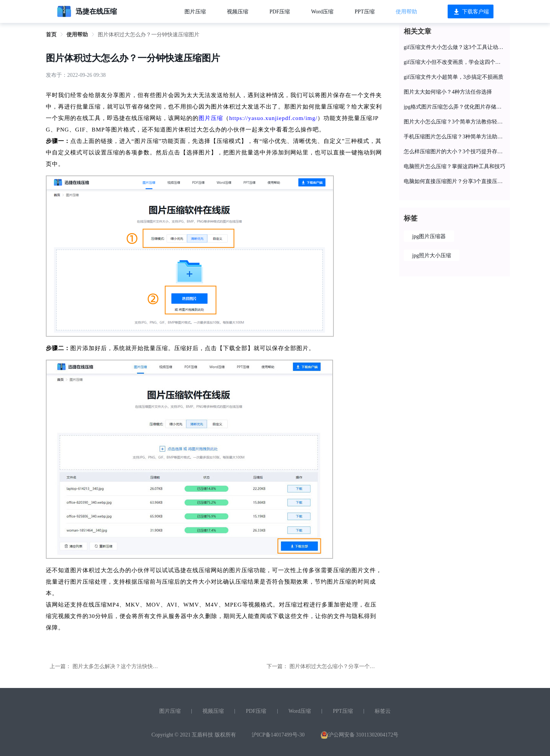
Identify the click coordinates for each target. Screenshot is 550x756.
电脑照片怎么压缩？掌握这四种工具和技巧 (455, 166)
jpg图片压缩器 (429, 236)
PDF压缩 (280, 12)
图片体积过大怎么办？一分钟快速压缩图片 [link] (149, 35)
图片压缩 (195, 12)
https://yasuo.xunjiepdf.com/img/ (273, 118)
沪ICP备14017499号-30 (278, 735)
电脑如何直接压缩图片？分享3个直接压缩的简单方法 (455, 181)
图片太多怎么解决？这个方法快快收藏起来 (123, 666)
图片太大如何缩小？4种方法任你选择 (448, 92)
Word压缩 (323, 12)
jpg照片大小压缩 (432, 256)
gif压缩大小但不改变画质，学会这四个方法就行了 (455, 62)
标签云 (383, 711)
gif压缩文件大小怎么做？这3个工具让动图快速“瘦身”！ (455, 47)
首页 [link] (51, 35)
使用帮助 (406, 12)
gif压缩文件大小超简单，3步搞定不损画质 (454, 77)
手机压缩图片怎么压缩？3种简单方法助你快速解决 (455, 137)
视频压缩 (238, 12)
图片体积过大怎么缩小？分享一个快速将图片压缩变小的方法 (362, 666)
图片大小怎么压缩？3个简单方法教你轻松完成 (455, 122)
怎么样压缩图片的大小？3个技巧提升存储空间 (455, 152)
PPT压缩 (365, 12)
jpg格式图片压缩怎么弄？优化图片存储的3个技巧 (455, 107)
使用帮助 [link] (77, 35)
